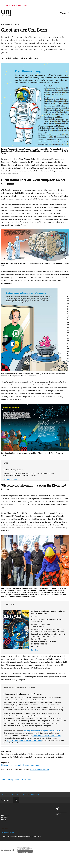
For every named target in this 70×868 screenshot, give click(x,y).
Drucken (27, 779)
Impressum (5, 829)
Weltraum (35, 765)
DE (16, 800)
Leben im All (16, 765)
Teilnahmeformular (10, 479)
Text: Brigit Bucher (10, 58)
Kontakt (15, 795)
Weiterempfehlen (11, 779)
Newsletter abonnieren (31, 795)
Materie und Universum (39, 769)
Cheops (26, 765)
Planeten (5, 765)
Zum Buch (35, 650)
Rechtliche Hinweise (8, 833)
